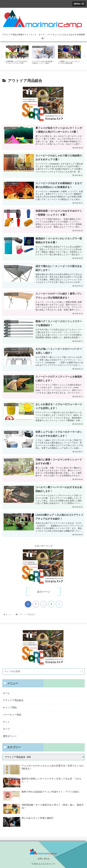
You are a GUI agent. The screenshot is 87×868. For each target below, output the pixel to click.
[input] (43, 671)
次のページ (44, 592)
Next (85, 56)
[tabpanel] (17, 56)
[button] (82, 671)
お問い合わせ (44, 859)
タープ (6, 729)
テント (6, 722)
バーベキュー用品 (12, 715)
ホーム (6, 693)
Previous (2, 56)
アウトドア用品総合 (13, 700)
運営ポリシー (10, 736)
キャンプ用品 (10, 707)
